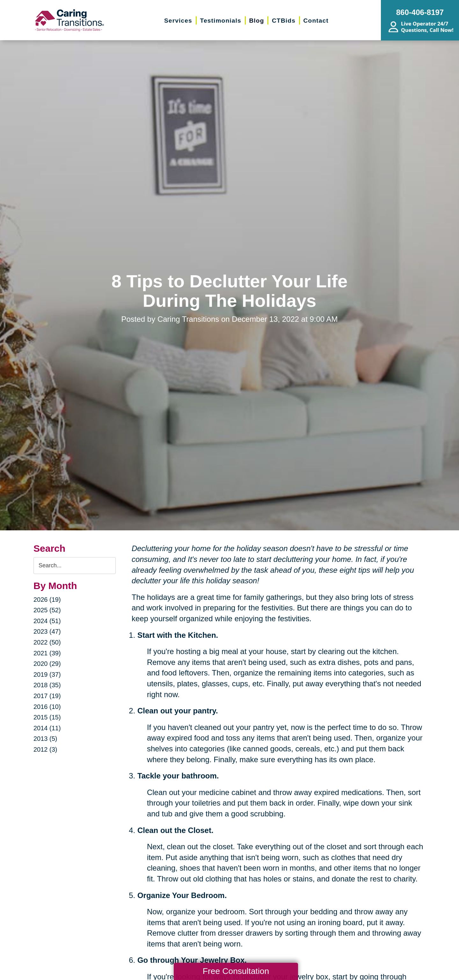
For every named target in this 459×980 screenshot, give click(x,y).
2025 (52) (47, 610)
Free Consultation (236, 971)
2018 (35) (47, 685)
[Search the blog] (75, 566)
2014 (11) (47, 728)
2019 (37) (47, 674)
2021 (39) (47, 653)
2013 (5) (45, 739)
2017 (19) (47, 696)
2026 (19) (47, 600)
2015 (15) (47, 717)
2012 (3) (45, 749)
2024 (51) (47, 621)
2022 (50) (47, 642)
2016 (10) (47, 707)
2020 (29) (47, 664)
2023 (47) (47, 631)
